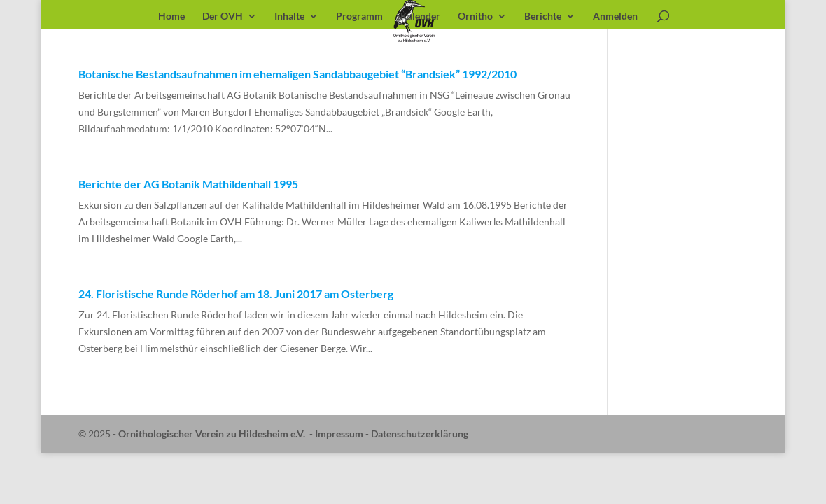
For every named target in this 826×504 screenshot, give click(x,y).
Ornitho (475, 16)
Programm (359, 16)
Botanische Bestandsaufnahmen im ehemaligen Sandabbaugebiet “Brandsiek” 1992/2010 (297, 74)
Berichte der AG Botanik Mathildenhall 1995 (188, 184)
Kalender (420, 16)
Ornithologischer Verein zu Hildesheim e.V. (212, 434)
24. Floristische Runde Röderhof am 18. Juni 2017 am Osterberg (236, 294)
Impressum (339, 434)
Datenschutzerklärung (420, 434)
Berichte (543, 16)
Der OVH (223, 16)
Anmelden (615, 16)
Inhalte (289, 16)
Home (171, 16)
